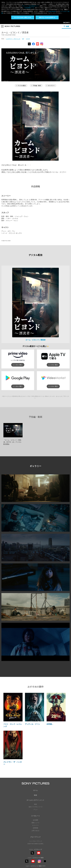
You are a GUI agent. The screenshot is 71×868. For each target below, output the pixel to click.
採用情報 (35, 807)
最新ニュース (35, 802)
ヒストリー (35, 804)
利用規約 (35, 861)
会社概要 (35, 799)
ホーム (35, 769)
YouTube (38, 24)
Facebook (33, 24)
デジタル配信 (21, 65)
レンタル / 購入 (18, 344)
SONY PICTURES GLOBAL (35, 823)
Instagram (42, 24)
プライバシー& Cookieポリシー (30, 6)
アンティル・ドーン (32, 703)
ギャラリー (51, 65)
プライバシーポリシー (35, 859)
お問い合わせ (35, 810)
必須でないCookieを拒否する (47, 17)
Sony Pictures (52, 11)
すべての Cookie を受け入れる (23, 17)
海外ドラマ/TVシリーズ (35, 786)
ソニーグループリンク (35, 820)
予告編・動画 (36, 65)
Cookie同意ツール (35, 862)
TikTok (45, 841)
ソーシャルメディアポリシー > (35, 853)
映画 (35, 774)
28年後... (50, 703)
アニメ (35, 789)
